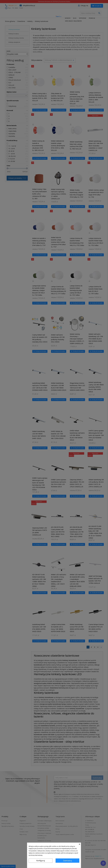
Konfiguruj (41, 861)
